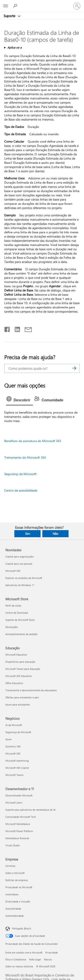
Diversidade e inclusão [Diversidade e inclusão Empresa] (18, 901)
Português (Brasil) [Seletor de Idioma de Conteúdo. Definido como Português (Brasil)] (22, 928)
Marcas (48, 959)
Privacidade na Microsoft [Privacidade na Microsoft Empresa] (19, 887)
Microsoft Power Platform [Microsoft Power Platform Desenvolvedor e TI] (19, 831)
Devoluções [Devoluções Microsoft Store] (12, 627)
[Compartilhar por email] (26, 328)
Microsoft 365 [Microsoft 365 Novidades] (13, 571)
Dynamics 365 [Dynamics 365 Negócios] (13, 746)
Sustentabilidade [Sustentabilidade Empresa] (15, 916)
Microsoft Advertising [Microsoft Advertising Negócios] (17, 761)
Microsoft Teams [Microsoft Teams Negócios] (14, 775)
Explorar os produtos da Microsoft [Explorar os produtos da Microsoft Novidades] (24, 578)
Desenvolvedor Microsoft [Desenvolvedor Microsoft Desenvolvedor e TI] (19, 795)
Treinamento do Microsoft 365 (25, 457)
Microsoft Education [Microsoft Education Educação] (16, 655)
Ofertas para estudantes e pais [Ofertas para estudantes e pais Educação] (22, 697)
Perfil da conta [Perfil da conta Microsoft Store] (13, 606)
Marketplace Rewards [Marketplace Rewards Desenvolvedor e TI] (17, 838)
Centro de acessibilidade (21, 490)
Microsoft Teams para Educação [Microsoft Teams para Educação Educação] (23, 669)
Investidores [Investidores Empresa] (12, 894)
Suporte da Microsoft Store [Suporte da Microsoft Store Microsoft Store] (20, 620)
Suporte (10, 16)
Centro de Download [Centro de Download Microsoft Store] (17, 613)
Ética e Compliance (16, 959)
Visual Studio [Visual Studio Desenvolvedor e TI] (13, 845)
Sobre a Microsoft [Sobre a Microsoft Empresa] (15, 873)
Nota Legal (35, 959)
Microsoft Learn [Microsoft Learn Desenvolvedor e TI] (14, 803)
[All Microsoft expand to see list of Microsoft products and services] (6, 6)
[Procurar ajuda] (16, 6)
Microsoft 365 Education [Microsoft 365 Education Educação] (19, 676)
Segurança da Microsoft (20, 474)
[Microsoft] (42, 3)
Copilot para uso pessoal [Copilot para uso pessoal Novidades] (19, 564)
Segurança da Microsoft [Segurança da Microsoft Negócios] (18, 732)
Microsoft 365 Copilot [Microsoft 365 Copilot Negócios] (17, 768)
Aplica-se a (15, 47)
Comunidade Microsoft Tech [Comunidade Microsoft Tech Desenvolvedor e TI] (21, 817)
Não (55, 534)
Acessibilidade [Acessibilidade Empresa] (13, 909)
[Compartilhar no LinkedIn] (16, 328)
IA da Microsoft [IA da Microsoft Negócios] (14, 725)
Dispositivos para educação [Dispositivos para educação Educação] (20, 662)
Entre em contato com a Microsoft (24, 952)
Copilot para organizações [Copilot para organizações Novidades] (20, 557)
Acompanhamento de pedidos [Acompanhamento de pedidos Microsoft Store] (22, 634)
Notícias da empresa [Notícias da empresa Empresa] (17, 880)
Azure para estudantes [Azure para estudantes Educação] (18, 704)
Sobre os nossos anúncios (19, 966)
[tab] (20, 400)
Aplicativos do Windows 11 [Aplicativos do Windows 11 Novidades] (20, 585)
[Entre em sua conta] (77, 6)
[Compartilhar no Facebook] (7, 328)
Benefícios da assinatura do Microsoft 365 (33, 441)
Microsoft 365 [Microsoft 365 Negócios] (13, 753)
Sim (28, 534)
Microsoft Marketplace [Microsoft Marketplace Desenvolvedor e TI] (18, 824)
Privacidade (52, 952)
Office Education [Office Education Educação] (14, 683)
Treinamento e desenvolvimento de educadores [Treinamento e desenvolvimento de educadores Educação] (31, 690)
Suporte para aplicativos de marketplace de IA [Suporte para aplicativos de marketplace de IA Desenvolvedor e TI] (30, 810)
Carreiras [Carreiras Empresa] (10, 866)
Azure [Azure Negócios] (9, 739)
